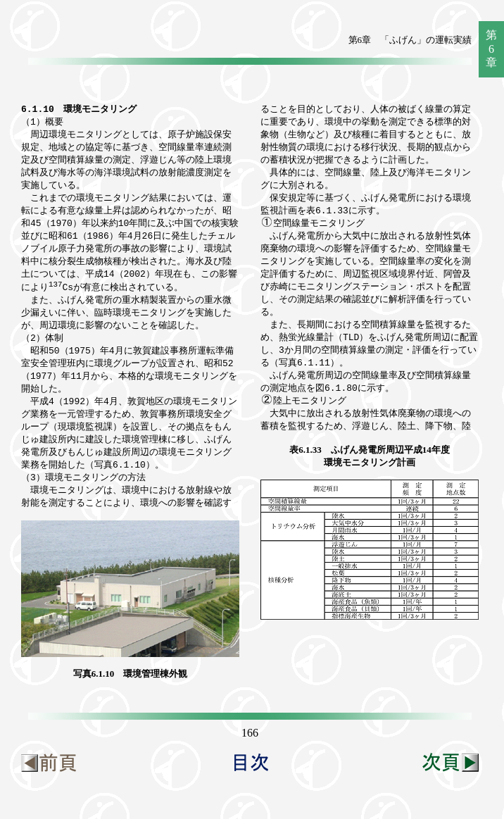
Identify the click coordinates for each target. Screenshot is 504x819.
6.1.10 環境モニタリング (79, 109)
